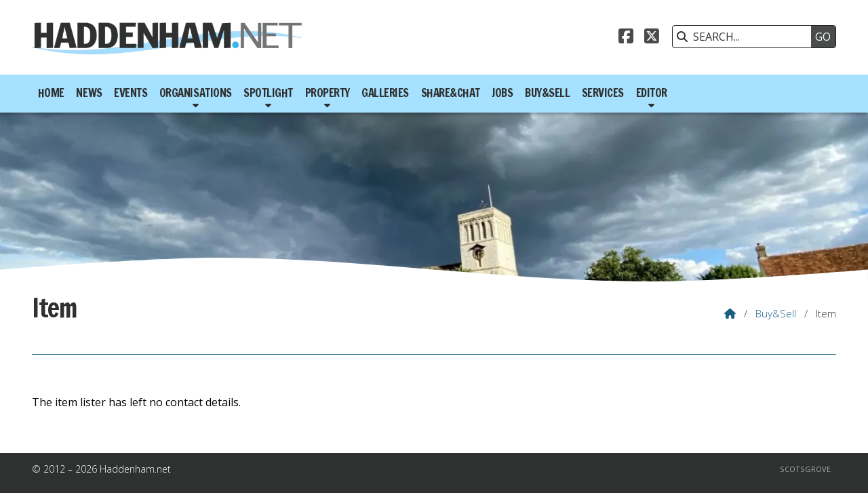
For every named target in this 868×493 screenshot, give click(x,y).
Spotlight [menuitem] (268, 93)
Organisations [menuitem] (196, 93)
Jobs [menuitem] (502, 93)
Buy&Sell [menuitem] (547, 93)
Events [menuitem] (131, 93)
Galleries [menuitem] (385, 93)
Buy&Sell (776, 313)
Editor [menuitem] (652, 93)
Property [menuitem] (328, 93)
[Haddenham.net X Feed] (652, 38)
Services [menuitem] (603, 93)
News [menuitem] (89, 93)
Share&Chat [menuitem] (451, 93)
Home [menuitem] (51, 93)
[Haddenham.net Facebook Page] (626, 38)
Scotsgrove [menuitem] (805, 469)
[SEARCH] (745, 37)
